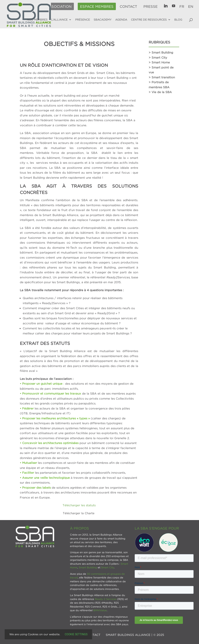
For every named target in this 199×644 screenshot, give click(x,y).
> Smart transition (162, 77)
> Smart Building (161, 52)
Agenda (121, 20)
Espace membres (97, 7)
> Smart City (158, 57)
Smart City (108, 567)
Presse (151, 7)
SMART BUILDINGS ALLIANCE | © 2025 (135, 635)
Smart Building (88, 567)
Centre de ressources (149, 20)
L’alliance (59, 20)
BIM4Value (100, 610)
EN (191, 7)
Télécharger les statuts (79, 505)
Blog (178, 20)
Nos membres (37, 20)
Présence (83, 20)
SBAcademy (103, 20)
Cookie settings (76, 634)
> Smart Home (159, 62)
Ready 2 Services (106, 599)
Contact (128, 7)
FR (182, 7)
